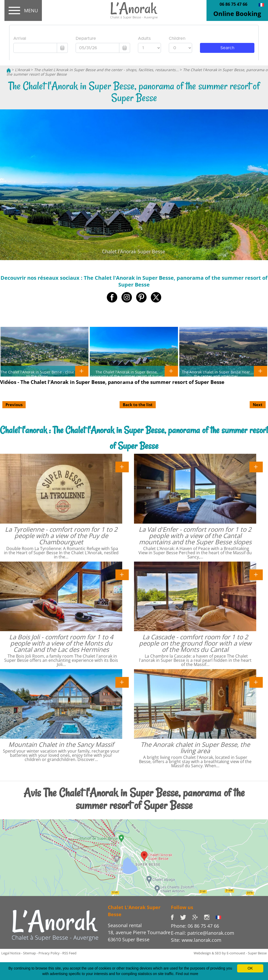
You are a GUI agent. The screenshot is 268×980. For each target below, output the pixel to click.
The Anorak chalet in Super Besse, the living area (195, 747)
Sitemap (29, 953)
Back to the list (138, 405)
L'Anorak (22, 70)
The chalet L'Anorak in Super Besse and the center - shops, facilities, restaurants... (106, 70)
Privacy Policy (49, 953)
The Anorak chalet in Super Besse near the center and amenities (216, 374)
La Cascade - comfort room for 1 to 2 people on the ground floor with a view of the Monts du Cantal (195, 643)
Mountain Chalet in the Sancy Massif (61, 744)
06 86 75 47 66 (233, 4)
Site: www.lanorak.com (196, 940)
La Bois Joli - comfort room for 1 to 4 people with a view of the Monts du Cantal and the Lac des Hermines (61, 643)
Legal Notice (11, 953)
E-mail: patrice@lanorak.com (203, 933)
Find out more (187, 974)
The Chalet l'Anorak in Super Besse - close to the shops (37, 374)
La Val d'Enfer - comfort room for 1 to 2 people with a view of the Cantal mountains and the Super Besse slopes (195, 536)
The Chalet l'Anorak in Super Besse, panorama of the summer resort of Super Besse (127, 376)
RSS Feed (69, 953)
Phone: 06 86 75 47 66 (195, 926)
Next (258, 405)
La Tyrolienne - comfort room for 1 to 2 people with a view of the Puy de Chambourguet (61, 536)
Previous (14, 405)
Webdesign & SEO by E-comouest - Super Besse (230, 953)
